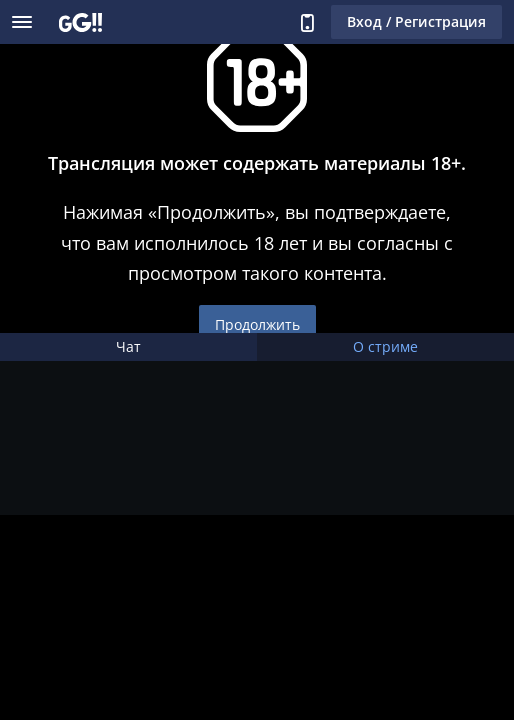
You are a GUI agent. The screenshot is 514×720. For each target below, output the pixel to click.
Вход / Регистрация (416, 21)
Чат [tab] (128, 346)
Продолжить (257, 324)
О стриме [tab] (385, 346)
